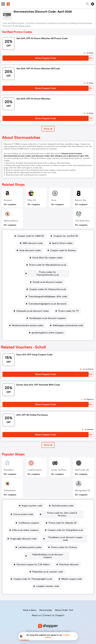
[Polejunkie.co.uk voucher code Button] (47, 568)
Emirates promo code (63, 503)
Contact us (49, 612)
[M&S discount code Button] (32, 243)
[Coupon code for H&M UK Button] (30, 236)
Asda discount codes (30, 250)
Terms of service (63, 627)
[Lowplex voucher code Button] (47, 582)
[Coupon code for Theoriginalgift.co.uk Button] (32, 575)
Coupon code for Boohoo (63, 250)
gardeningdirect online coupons (48, 330)
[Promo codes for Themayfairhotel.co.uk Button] (47, 272)
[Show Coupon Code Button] (46, 58)
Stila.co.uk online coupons (25, 525)
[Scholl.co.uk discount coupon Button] (47, 279)
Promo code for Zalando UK (63, 517)
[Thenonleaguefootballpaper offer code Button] (47, 294)
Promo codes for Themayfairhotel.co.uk (48, 272)
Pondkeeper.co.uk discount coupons (48, 315)
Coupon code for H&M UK (31, 236)
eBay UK (32, 200)
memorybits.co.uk (13, 221)
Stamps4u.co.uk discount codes (33, 308)
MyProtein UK (82, 467)
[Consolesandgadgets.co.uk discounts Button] (47, 301)
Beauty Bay (81, 200)
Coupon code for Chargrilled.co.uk (65, 525)
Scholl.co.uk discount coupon (48, 279)
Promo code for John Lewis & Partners (62, 510)
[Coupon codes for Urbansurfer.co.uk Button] (47, 287)
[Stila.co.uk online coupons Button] (24, 525)
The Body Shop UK (84, 221)
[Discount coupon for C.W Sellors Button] (32, 561)
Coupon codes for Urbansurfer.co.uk (48, 287)
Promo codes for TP (68, 308)
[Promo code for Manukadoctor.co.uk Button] (47, 265)
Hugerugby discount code (48, 532)
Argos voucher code (32, 503)
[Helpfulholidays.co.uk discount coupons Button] (47, 554)
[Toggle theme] (93, 4)
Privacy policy (50, 627)
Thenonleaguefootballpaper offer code (48, 294)
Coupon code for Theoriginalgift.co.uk (33, 575)
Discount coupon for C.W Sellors (33, 561)
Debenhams (10, 488)
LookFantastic (35, 467)
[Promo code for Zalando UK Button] (62, 517)
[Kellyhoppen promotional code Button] (67, 323)
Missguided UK (83, 488)
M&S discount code (33, 243)
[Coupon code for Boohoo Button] (62, 250)
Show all (48, 442)
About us (36, 612)
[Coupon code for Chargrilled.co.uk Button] (64, 525)
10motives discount (69, 561)
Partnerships (46, 606)
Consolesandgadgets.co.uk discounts (48, 301)
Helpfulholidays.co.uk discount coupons (48, 554)
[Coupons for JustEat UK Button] (65, 236)
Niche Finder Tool (64, 606)
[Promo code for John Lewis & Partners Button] (61, 510)
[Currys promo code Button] (22, 510)
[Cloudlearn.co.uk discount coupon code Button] (30, 539)
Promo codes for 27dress (48, 546)
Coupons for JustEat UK (66, 236)
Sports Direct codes (62, 243)
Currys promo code (23, 510)
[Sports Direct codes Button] (61, 243)
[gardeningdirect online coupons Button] (47, 330)
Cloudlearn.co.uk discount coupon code (31, 539)
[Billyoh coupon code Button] (71, 575)
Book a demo (30, 606)
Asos (54, 200)
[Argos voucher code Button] (31, 503)
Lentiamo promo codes (72, 539)
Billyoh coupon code (72, 575)
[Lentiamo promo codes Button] (71, 539)
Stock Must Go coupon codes (48, 258)
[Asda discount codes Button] (29, 250)
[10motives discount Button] (68, 561)
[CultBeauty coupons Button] (28, 517)
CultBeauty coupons (29, 517)
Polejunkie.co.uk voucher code (48, 568)
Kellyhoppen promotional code (68, 323)
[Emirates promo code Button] (62, 503)
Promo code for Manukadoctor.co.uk (48, 265)
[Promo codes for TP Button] (67, 308)
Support (60, 612)
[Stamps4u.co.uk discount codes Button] (32, 308)
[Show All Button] (48, 442)
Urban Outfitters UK (61, 467)
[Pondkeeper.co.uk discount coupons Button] (47, 315)
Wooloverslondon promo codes (28, 323)
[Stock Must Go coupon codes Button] (47, 258)
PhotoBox (9, 467)
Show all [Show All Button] (48, 129)
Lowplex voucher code (48, 582)
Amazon (8, 200)
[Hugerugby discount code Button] (47, 532)
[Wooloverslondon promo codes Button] (27, 323)
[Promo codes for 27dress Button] (47, 546)
